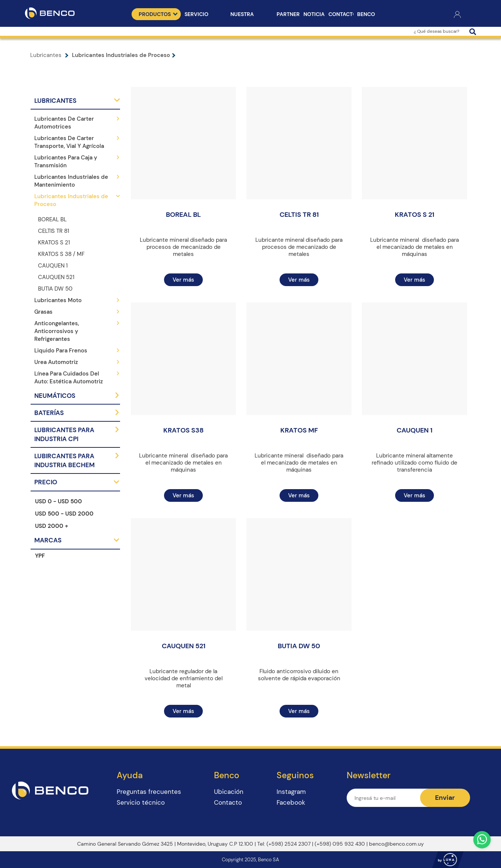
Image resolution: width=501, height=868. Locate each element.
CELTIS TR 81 (54, 231)
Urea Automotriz (56, 362)
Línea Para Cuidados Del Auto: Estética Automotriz (69, 378)
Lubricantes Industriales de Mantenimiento (71, 181)
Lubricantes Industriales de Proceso (124, 55)
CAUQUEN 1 (53, 266)
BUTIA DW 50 (55, 289)
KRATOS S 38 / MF (61, 254)
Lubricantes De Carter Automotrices (64, 123)
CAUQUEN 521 (56, 277)
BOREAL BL (52, 219)
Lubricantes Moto (58, 300)
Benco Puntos (368, 15)
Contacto (341, 14)
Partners (288, 14)
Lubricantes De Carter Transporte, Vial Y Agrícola (69, 142)
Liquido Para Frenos (61, 351)
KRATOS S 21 (54, 243)
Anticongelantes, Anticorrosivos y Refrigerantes (57, 331)
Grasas (43, 312)
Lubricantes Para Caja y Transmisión (66, 161)
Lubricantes (51, 55)
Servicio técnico (196, 15)
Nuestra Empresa (242, 15)
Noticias (314, 14)
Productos (158, 14)
